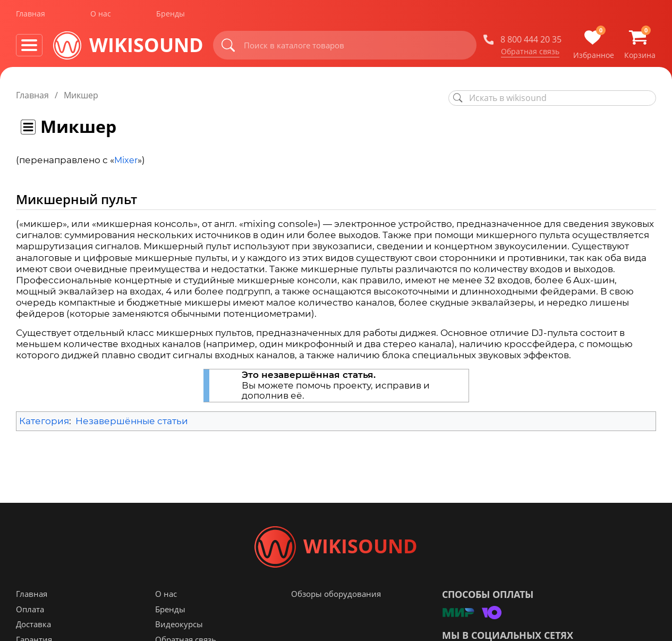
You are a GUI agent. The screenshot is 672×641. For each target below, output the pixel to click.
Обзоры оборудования (336, 595)
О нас (101, 15)
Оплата (30, 611)
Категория (44, 421)
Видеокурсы (179, 626)
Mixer (126, 160)
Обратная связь (530, 53)
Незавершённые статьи (132, 421)
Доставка (33, 626)
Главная (31, 15)
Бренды (171, 15)
